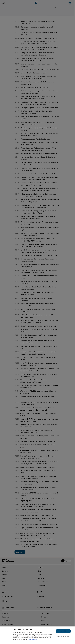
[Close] (72, 629)
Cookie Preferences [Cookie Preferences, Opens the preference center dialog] (63, 636)
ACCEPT (63, 631)
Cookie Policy (33, 639)
